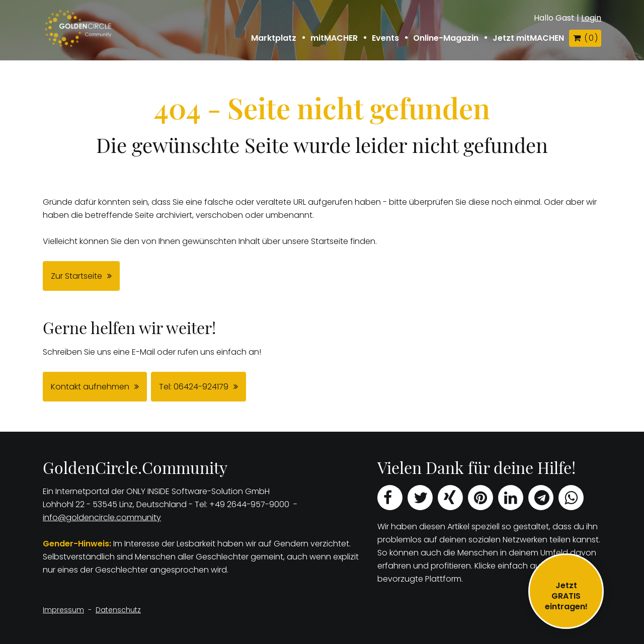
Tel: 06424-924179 (194, 387)
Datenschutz (118, 610)
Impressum (63, 610)
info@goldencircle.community (102, 517)
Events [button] (385, 38)
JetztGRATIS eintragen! (566, 596)
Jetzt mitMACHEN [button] (528, 38)
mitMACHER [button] (334, 38)
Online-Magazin (446, 38)
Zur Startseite (76, 276)
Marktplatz (274, 38)
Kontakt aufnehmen (90, 387)
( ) (585, 38)
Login (591, 18)
